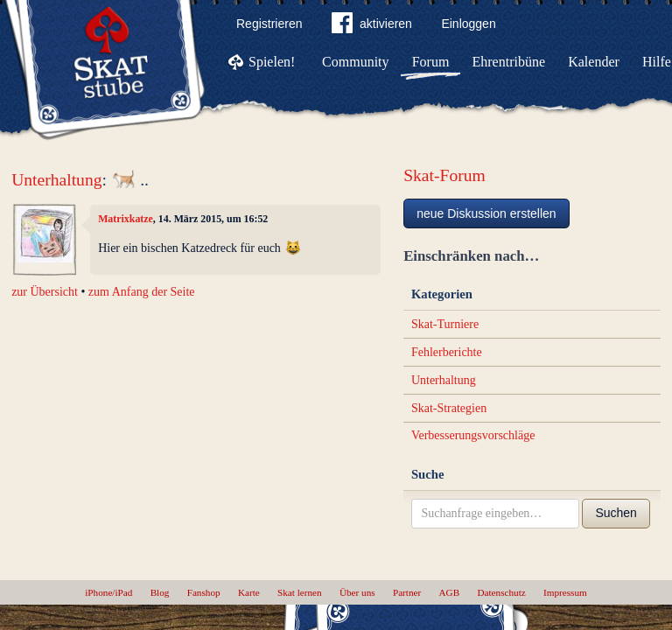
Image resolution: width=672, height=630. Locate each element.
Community (355, 62)
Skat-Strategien (449, 408)
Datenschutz (501, 592)
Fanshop (204, 592)
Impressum (565, 592)
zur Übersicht (45, 292)
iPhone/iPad (108, 592)
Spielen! (272, 62)
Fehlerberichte (447, 352)
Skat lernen (300, 592)
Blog (160, 592)
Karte (249, 592)
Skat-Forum (444, 175)
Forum (431, 62)
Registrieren (269, 24)
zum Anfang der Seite (142, 292)
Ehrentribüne (509, 62)
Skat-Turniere (445, 324)
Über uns (357, 592)
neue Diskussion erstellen (486, 213)
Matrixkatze (126, 219)
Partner (407, 592)
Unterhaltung (56, 180)
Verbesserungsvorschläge (473, 435)
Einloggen (468, 24)
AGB (450, 592)
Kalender (594, 62)
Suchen (616, 513)
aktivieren (372, 26)
